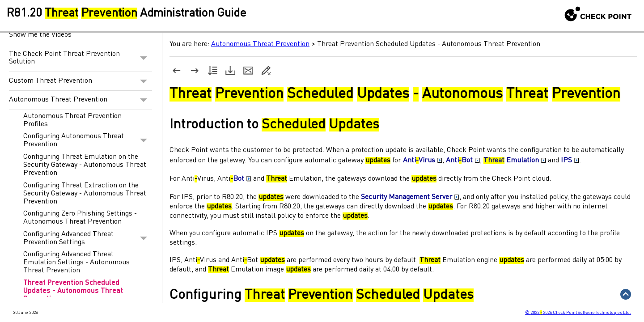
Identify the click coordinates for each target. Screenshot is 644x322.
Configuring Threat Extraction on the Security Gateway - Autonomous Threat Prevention (85, 194)
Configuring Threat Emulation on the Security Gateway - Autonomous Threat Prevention (85, 165)
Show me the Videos (40, 35)
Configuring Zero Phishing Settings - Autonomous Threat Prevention (80, 218)
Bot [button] (242, 179)
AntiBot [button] (463, 161)
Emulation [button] (515, 161)
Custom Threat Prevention (80, 81)
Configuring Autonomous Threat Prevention (88, 141)
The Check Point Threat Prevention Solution (80, 58)
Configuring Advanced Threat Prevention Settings (88, 238)
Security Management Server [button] (410, 197)
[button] (144, 58)
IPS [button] (570, 161)
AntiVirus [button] (423, 161)
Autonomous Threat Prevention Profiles (72, 120)
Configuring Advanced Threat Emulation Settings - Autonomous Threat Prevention (76, 263)
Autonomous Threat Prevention (80, 100)
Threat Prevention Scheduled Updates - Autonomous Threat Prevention (73, 291)
